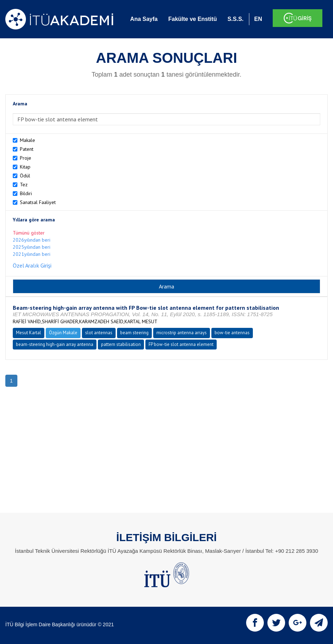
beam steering (134, 333)
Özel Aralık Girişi (32, 265)
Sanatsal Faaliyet (38, 202)
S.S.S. (235, 19)
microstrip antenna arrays (182, 333)
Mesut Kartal (29, 333)
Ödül (25, 176)
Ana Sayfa (144, 19)
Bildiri (26, 193)
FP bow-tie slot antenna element (181, 344)
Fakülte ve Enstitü (192, 19)
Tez (24, 185)
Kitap (25, 167)
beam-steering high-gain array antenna (55, 344)
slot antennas (99, 333)
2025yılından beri (32, 247)
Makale (27, 140)
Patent (27, 149)
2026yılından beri (32, 240)
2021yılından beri (32, 254)
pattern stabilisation (121, 344)
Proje (26, 158)
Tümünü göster (29, 233)
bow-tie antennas (232, 333)
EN (258, 19)
